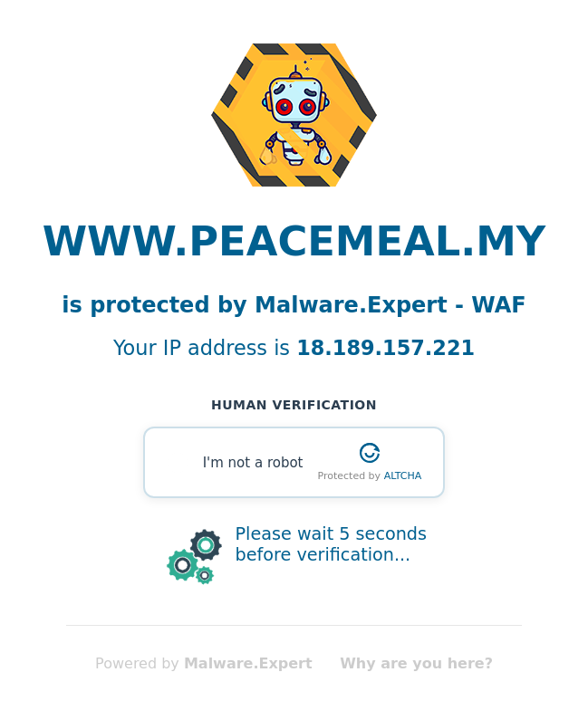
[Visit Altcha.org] (370, 453)
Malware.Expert (248, 663)
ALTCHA (403, 476)
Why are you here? (416, 663)
